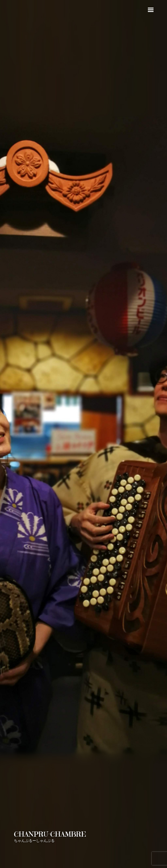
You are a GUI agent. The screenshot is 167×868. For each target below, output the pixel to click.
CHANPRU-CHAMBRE (50, 834)
